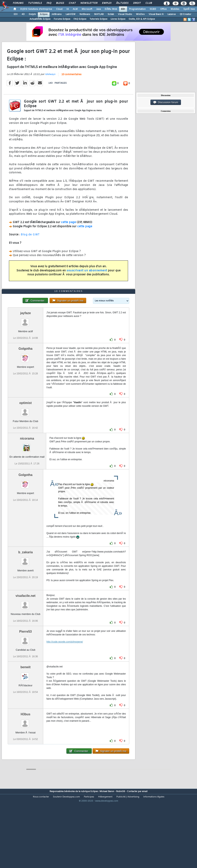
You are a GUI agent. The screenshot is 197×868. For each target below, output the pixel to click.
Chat (72, 3)
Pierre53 (25, 663)
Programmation (137, 9)
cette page (68, 233)
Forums (18, 3)
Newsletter (89, 3)
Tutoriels (35, 3)
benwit (25, 699)
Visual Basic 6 (156, 14)
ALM (75, 9)
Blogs (60, 3)
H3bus (25, 746)
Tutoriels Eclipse (98, 19)
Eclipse (44, 14)
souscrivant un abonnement (87, 281)
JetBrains (57, 14)
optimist (26, 434)
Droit (137, 3)
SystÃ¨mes (189, 9)
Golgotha (26, 380)
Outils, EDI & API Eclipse (142, 19)
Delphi (32, 14)
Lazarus (172, 14)
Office (163, 9)
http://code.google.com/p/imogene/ (65, 673)
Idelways (50, 85)
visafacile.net (25, 627)
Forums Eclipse (62, 19)
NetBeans (85, 14)
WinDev (140, 14)
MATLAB (99, 14)
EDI (123, 9)
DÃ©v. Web (111, 9)
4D (23, 14)
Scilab (111, 14)
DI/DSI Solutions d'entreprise (36, 9)
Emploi (107, 3)
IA (68, 9)
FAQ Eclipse (80, 19)
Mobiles (175, 9)
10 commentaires (71, 85)
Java (98, 9)
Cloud (59, 9)
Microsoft (87, 9)
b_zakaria (25, 584)
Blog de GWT (30, 245)
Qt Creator (186, 14)
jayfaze (25, 345)
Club (149, 3)
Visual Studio (125, 14)
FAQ (49, 3)
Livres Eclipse (118, 19)
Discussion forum (166, 102)
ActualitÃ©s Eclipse (40, 19)
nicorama (27, 470)
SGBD (153, 9)
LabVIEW (71, 14)
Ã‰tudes (122, 3)
